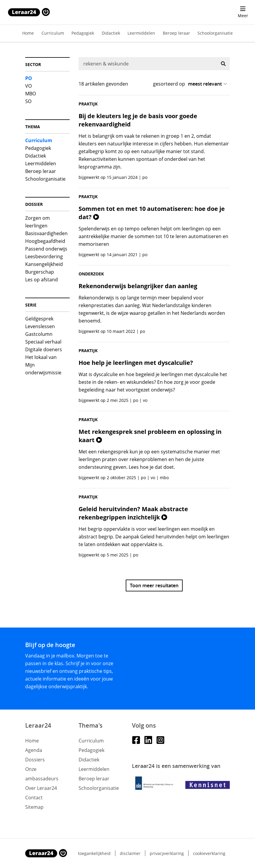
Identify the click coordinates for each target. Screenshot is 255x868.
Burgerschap (40, 272)
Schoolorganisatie (215, 33)
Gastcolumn (39, 334)
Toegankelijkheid (94, 853)
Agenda (34, 750)
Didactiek (111, 33)
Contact (34, 798)
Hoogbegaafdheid (45, 241)
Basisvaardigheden (46, 233)
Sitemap (34, 807)
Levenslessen (40, 326)
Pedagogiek (83, 33)
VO (28, 86)
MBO (31, 94)
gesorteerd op (169, 84)
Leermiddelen (141, 33)
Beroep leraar (176, 33)
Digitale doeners (44, 349)
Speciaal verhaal (43, 342)
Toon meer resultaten (154, 585)
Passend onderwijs (46, 249)
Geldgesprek (39, 319)
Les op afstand (42, 280)
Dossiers (35, 760)
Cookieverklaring (209, 853)
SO (28, 101)
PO (29, 78)
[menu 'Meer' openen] (243, 12)
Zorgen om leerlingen (38, 222)
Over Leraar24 (41, 788)
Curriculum (53, 33)
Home (28, 33)
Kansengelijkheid (44, 264)
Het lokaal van (41, 357)
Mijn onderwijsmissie (43, 369)
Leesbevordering (44, 256)
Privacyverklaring (167, 853)
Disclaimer (130, 853)
